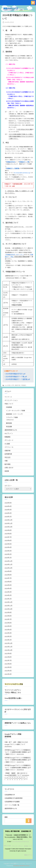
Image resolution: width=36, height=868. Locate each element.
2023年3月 (8, 633)
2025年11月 (8, 523)
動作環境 (8, 464)
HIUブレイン (9, 433)
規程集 (7, 471)
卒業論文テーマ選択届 (13, 168)
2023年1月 (8, 640)
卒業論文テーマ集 (24, 162)
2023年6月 (8, 623)
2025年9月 (8, 530)
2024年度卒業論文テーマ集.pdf (16, 377)
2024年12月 (8, 561)
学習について (9, 404)
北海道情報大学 (10, 795)
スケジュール (9, 447)
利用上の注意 (7, 846)
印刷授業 (9, 407)
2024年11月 (8, 565)
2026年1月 (8, 517)
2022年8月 (8, 657)
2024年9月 (8, 571)
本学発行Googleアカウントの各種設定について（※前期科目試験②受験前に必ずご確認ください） (18, 760)
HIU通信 (7, 444)
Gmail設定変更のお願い (13, 698)
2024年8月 (8, 575)
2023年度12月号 (10, 385)
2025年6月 (8, 541)
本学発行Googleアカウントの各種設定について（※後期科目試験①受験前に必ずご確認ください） (18, 752)
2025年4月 (8, 547)
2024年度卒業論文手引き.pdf (15, 374)
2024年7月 (8, 578)
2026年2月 (8, 513)
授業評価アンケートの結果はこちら (18, 723)
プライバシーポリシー (17, 846)
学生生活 (8, 457)
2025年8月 (8, 534)
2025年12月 (8, 520)
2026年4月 (8, 506)
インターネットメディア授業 (16, 411)
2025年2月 (8, 554)
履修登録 (9, 423)
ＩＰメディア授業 (12, 417)
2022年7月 (8, 660)
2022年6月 (8, 664)
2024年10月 (8, 568)
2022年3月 (8, 674)
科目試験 (9, 427)
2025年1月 (8, 558)
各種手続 (8, 451)
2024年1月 (8, 599)
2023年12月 (8, 602)
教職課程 (8, 437)
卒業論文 (24, 385)
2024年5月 (8, 585)
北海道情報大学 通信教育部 (14, 798)
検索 (6, 817)
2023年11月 (8, 606)
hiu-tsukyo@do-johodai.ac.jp (22, 173)
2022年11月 (8, 647)
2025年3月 (8, 551)
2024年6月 (8, 582)
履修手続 (18, 385)
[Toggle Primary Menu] (33, 3)
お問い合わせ (9, 468)
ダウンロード (9, 440)
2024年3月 (8, 592)
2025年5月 (8, 544)
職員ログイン (28, 855)
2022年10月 (8, 650)
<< (6, 778)
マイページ (8, 397)
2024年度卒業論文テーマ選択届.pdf (18, 379)
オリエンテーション (11, 400)
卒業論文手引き (11, 162)
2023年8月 (8, 616)
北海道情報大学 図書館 (12, 802)
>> (26, 778)
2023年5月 (8, 626)
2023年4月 (8, 630)
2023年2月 (8, 636)
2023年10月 (8, 609)
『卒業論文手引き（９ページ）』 (15, 255)
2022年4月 (8, 671)
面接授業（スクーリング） (15, 414)
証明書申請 (8, 454)
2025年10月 (8, 527)
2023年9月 (8, 613)
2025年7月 (8, 537)
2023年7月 (8, 619)
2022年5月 (8, 667)
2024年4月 (8, 589)
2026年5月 (8, 503)
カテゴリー (8, 486)
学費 (6, 461)
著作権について (28, 846)
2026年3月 (8, 510)
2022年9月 (8, 654)
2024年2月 (8, 595)
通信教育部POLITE (11, 430)
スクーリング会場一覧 (12, 805)
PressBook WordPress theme (21, 866)
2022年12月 (8, 643)
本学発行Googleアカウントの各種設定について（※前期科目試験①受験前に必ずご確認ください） (18, 768)
